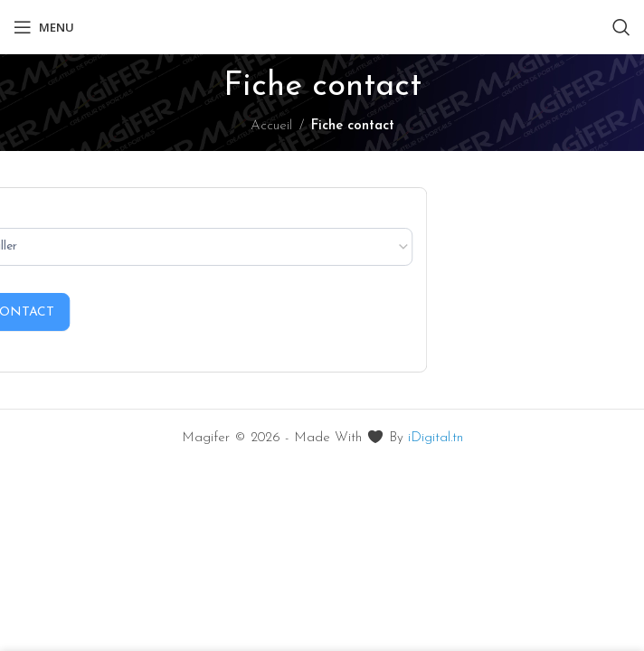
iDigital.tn (436, 438)
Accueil (271, 126)
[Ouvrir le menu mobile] (44, 27)
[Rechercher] (621, 27)
